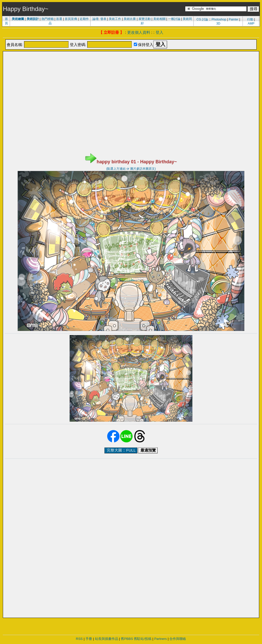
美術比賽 (130, 19)
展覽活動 (145, 19)
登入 (159, 32)
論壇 (95, 19)
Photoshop (219, 19)
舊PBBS (127, 639)
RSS (79, 639)
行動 (250, 19)
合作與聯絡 (178, 639)
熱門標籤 (48, 19)
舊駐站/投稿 (143, 639)
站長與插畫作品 (107, 639)
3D (218, 24)
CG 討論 (202, 19)
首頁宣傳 (71, 19)
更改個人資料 (139, 32)
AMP (251, 24)
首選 (59, 19)
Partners (161, 639)
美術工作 (115, 19)
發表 (103, 19)
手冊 (89, 639)
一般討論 (174, 19)
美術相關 (159, 19)
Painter (234, 19)
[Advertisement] (131, 65)
